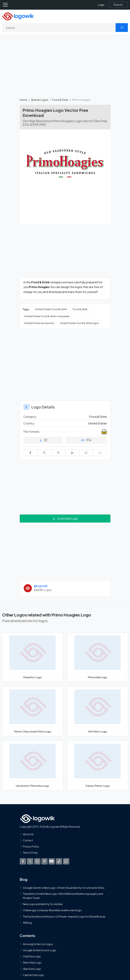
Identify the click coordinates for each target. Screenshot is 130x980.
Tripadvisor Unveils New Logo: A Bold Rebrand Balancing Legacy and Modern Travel (63, 896)
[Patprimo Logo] (33, 657)
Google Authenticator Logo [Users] (40, 950)
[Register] (118, 5)
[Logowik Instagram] (37, 861)
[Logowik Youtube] (52, 861)
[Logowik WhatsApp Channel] (66, 861)
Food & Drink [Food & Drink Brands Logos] (98, 417)
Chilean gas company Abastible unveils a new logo (52, 910)
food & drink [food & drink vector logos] (80, 309)
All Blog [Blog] (27, 923)
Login (101, 5)
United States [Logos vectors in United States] (97, 423)
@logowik (41, 586)
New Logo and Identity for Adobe (43, 904)
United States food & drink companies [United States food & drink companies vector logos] (47, 316)
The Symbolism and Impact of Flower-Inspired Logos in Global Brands (64, 916)
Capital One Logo (33, 975)
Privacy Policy (31, 847)
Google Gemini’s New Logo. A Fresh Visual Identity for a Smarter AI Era (64, 888)
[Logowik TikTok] (59, 861)
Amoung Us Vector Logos (38, 944)
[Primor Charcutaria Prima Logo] (33, 711)
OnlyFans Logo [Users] (32, 956)
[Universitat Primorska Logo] (33, 766)
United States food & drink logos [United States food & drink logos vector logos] (80, 323)
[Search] (59, 28)
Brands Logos (40, 100)
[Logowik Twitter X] (30, 861)
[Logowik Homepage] (18, 16)
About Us (28, 834)
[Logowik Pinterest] (45, 861)
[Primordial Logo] (98, 657)
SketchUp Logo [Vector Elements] (32, 963)
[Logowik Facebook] (23, 861)
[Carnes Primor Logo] (98, 766)
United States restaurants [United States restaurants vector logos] (39, 323)
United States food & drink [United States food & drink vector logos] (51, 309)
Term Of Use (30, 853)
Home (23, 100)
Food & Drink (60, 100)
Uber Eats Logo (32, 969)
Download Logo (65, 518)
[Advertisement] (65, 68)
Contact (28, 840)
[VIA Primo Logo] (98, 711)
